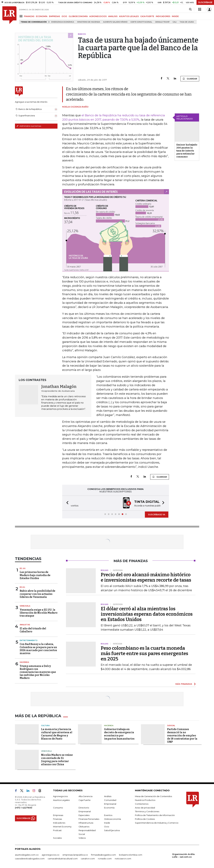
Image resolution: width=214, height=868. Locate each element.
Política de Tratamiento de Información (155, 815)
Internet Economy (62, 827)
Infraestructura (86, 823)
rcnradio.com (105, 859)
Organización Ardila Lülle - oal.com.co (183, 855)
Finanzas (57, 819)
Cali (175, 22)
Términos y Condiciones (147, 811)
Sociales (57, 838)
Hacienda (24, 662)
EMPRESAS (54, 16)
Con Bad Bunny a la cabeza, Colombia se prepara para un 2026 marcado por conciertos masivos (38, 649)
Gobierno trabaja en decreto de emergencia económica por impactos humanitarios (119, 734)
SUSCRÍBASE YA (157, 514)
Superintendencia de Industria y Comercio (157, 823)
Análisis (108, 796)
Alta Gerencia (86, 796)
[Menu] (21, 16)
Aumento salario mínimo (115, 22)
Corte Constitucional (141, 22)
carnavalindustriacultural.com (63, 859)
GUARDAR (190, 79)
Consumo (58, 808)
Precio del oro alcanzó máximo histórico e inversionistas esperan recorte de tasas (146, 577)
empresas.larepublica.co (75, 855)
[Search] (190, 9)
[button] (66, 503)
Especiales (84, 815)
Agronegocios (60, 796)
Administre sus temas (29, 126)
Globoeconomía (113, 819)
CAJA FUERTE (147, 16)
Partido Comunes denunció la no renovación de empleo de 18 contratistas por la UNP (182, 736)
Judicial (171, 726)
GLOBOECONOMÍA (78, 16)
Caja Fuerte (85, 800)
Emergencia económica (63, 22)
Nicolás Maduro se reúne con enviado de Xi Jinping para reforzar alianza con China (57, 760)
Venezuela (25, 606)
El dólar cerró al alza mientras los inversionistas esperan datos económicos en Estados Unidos (147, 614)
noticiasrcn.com (123, 859)
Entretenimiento (29, 640)
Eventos (108, 815)
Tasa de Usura (187, 22)
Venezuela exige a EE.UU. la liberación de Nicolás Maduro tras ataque (39, 613)
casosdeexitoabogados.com (30, 859)
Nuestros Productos (145, 800)
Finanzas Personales (89, 819)
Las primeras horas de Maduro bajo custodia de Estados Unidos (35, 575)
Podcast (57, 830)
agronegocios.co (51, 855)
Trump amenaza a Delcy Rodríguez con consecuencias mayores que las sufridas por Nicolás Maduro (38, 672)
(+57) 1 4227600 (24, 808)
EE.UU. (23, 587)
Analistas (25, 625)
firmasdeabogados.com (103, 855)
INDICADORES (163, 16)
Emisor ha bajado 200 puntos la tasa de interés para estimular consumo (187, 151)
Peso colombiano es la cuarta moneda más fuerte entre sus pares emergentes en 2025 (144, 653)
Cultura (45, 726)
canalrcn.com (88, 859)
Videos (82, 838)
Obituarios (84, 827)
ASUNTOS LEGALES (129, 16)
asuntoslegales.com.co (27, 855)
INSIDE (175, 16)
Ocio (107, 827)
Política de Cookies (145, 819)
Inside (107, 823)
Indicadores (59, 823)
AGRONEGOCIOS (98, 16)
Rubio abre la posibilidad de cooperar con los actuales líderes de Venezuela (37, 594)
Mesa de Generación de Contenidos (153, 796)
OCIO (64, 16)
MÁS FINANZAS (184, 684)
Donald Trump (162, 22)
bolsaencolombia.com (131, 855)
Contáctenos (142, 804)
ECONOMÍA (42, 16)
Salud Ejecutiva (112, 830)
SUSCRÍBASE (205, 2)
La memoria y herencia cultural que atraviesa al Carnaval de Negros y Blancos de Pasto (57, 734)
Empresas (58, 815)
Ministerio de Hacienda (89, 22)
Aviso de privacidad (145, 808)
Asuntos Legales (61, 800)
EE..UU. (23, 568)
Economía (109, 808)
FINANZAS (29, 16)
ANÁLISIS (113, 16)
